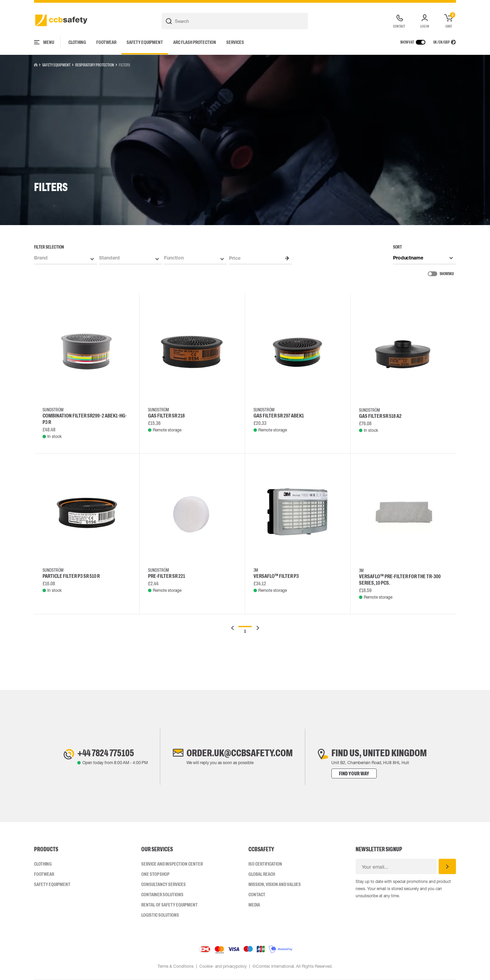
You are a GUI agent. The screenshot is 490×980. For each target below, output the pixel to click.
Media (254, 905)
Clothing (77, 42)
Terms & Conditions (176, 966)
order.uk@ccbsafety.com (240, 753)
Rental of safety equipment (169, 905)
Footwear (106, 42)
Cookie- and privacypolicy (223, 966)
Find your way (354, 773)
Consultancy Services (164, 884)
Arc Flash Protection (195, 42)
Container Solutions (162, 895)
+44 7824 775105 (106, 753)
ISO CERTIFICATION (265, 864)
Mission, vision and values (275, 884)
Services (235, 42)
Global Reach (262, 874)
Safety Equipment (145, 42)
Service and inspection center (172, 864)
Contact (257, 895)
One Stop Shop (155, 874)
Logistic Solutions (160, 915)
